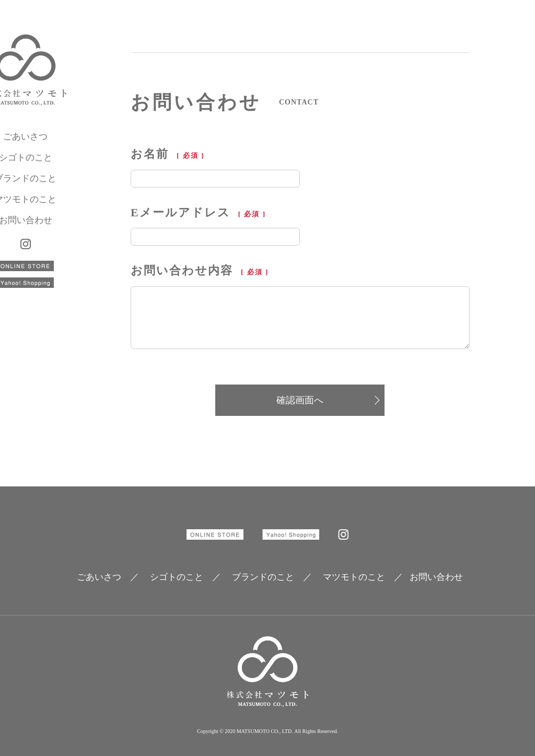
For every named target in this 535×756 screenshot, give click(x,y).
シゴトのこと (65, 167)
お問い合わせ (65, 230)
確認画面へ (300, 400)
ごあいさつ (66, 147)
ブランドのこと (66, 188)
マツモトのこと (66, 209)
